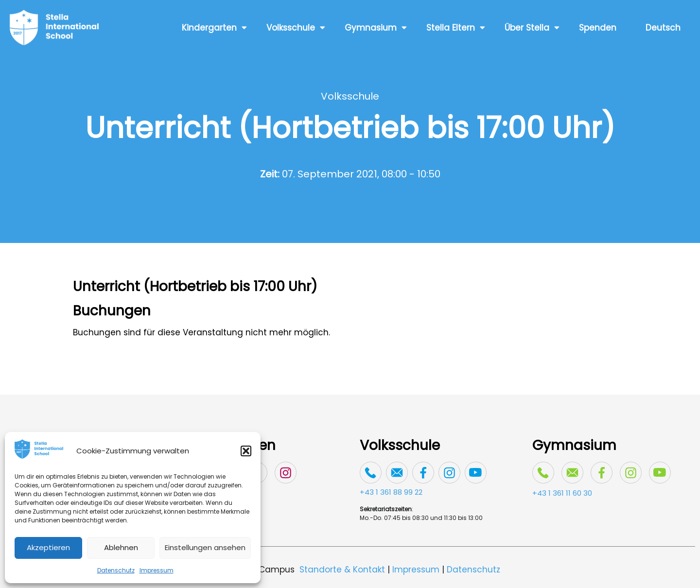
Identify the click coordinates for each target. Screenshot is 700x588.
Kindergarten (214, 27)
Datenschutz (116, 570)
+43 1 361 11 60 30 (562, 493)
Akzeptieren (48, 547)
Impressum (157, 570)
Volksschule (296, 27)
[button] (246, 451)
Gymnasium (376, 27)
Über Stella (532, 27)
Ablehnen (121, 547)
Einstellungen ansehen (205, 547)
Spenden (598, 28)
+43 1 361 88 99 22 (391, 492)
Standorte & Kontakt (342, 570)
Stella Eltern (456, 27)
